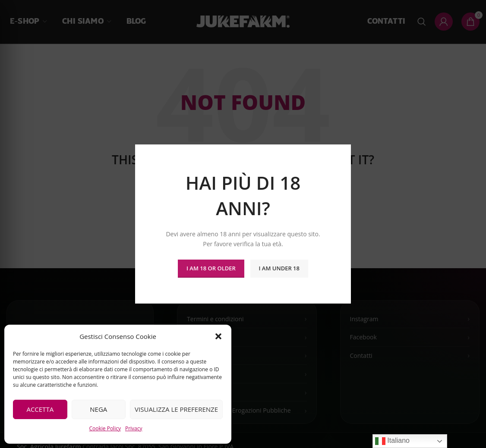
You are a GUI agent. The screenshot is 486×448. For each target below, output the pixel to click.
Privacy (134, 428)
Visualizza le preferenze (176, 409)
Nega (98, 409)
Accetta (40, 409)
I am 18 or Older (211, 268)
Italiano (392, 441)
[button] (218, 336)
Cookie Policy (105, 428)
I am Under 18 (279, 268)
